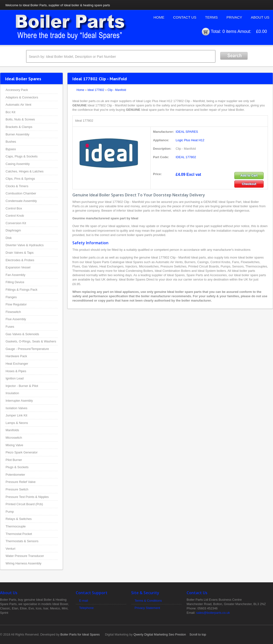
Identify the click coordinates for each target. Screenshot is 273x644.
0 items (229, 31)
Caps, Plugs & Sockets (22, 156)
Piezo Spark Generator (22, 452)
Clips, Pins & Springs (20, 179)
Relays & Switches (19, 519)
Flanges (11, 297)
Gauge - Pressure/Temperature (27, 349)
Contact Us (185, 17)
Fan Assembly (15, 275)
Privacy (234, 17)
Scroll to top (198, 634)
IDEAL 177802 (186, 157)
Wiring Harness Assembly (23, 563)
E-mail (84, 601)
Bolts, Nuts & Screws (20, 119)
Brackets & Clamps (19, 127)
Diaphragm (13, 230)
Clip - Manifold (117, 90)
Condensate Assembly (21, 201)
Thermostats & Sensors (22, 541)
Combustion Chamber (21, 193)
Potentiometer (15, 475)
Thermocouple (16, 526)
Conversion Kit (16, 223)
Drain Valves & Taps (20, 253)
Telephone (86, 608)
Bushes (11, 142)
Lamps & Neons (17, 423)
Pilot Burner (14, 460)
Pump (10, 512)
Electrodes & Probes (20, 260)
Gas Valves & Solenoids (22, 334)
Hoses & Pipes (16, 371)
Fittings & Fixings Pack (22, 290)
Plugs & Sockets (17, 467)
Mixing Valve (14, 445)
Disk (9, 238)
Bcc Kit (10, 112)
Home (159, 17)
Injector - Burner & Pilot (22, 386)
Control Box (14, 208)
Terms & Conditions (148, 601)
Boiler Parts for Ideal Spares (80, 634)
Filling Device (15, 282)
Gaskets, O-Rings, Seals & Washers (31, 341)
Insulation (12, 393)
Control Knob (15, 216)
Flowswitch (13, 312)
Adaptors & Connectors (22, 97)
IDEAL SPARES (187, 132)
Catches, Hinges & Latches (25, 171)
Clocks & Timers (17, 186)
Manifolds (12, 430)
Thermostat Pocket (19, 534)
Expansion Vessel (18, 267)
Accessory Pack (17, 90)
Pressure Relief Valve (21, 482)
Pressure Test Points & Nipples (27, 497)
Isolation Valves (16, 408)
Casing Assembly (18, 164)
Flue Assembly (16, 319)
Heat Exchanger (17, 364)
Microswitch (14, 438)
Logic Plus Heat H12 (190, 140)
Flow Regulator (16, 304)
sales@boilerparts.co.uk (213, 613)
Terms (211, 17)
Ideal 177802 (96, 90)
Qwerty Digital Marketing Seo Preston (160, 634)
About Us (260, 17)
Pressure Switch (17, 489)
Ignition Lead (15, 378)
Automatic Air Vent (18, 105)
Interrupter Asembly (19, 401)
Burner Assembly (17, 134)
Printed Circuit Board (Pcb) (24, 504)
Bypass (11, 149)
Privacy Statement (147, 608)
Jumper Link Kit (16, 415)
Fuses (10, 327)
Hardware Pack (16, 356)
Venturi (10, 549)
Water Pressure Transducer (25, 556)
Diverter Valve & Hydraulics (25, 245)
